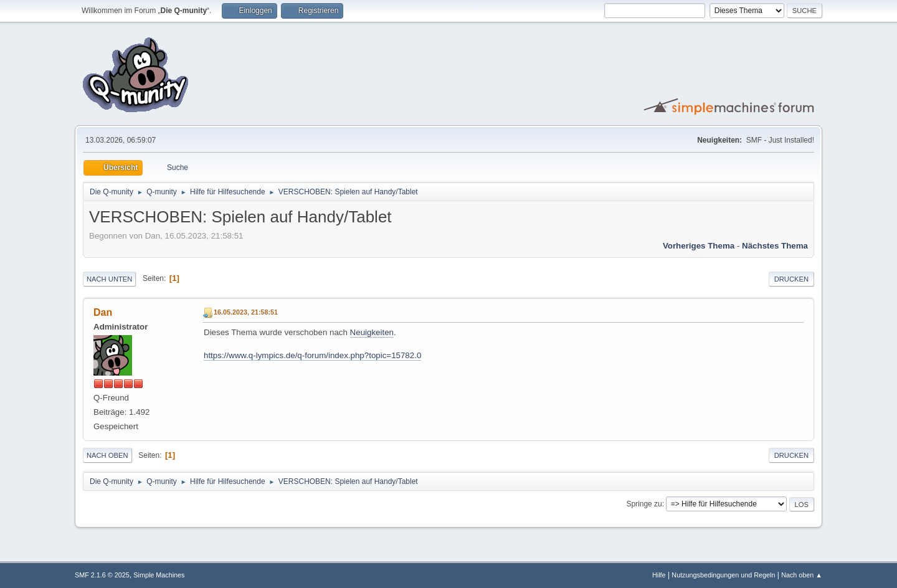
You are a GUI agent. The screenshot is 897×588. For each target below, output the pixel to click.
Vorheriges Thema (699, 246)
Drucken (791, 279)
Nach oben (107, 455)
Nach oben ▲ (802, 575)
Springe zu (644, 504)
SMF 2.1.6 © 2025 (102, 575)
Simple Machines (159, 575)
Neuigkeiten (372, 332)
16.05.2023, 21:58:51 (246, 312)
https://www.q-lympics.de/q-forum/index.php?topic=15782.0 (312, 355)
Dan (103, 312)
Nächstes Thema (775, 246)
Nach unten (109, 279)
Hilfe (659, 575)
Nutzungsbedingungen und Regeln (723, 575)
